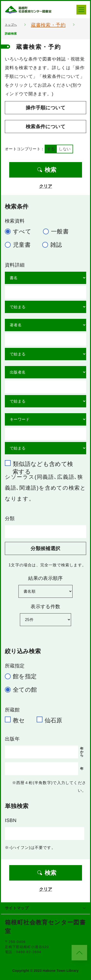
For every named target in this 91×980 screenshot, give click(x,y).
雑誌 (54, 245)
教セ (17, 720)
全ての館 (23, 690)
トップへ (11, 25)
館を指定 (23, 676)
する (51, 149)
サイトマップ (45, 908)
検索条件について (45, 127)
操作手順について (45, 108)
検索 (47, 170)
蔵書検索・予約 (48, 25)
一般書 (58, 231)
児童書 (20, 245)
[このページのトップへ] (79, 953)
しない (65, 149)
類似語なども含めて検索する (41, 463)
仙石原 (52, 720)
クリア (46, 186)
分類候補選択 (45, 548)
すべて (20, 231)
